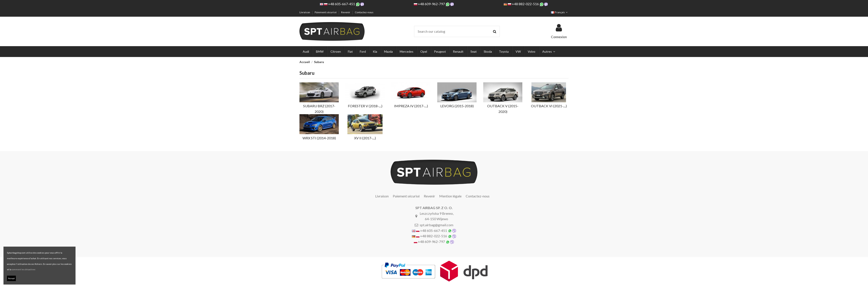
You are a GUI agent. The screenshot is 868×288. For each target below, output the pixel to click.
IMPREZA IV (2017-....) (411, 106)
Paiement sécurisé (326, 12)
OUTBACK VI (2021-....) (549, 106)
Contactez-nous (364, 12)
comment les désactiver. (24, 269)
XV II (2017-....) (365, 138)
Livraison (305, 12)
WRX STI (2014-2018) (319, 138)
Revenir (346, 12)
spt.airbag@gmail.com (436, 225)
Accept (11, 278)
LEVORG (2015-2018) (457, 106)
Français (560, 12)
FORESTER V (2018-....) (365, 106)
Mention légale (450, 196)
